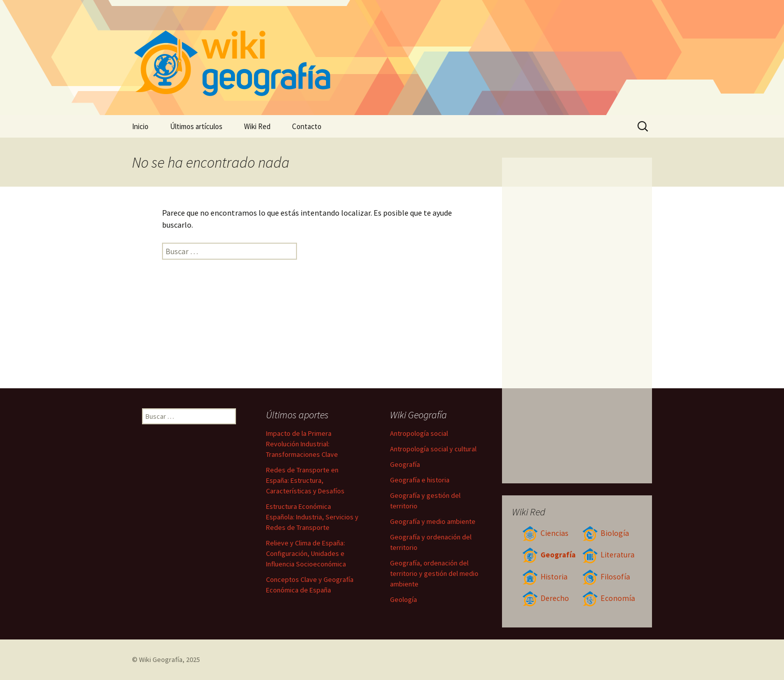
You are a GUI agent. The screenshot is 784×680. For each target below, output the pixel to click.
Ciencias (545, 533)
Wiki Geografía (161, 659)
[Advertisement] (577, 320)
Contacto (307, 126)
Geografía (549, 555)
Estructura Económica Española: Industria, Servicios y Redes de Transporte (312, 517)
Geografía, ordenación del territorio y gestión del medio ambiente (434, 573)
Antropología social (419, 433)
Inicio (140, 126)
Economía (608, 598)
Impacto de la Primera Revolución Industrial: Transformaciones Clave (302, 444)
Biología (605, 533)
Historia (545, 577)
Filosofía (606, 577)
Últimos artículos (196, 126)
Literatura (608, 555)
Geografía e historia (420, 480)
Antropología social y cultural (433, 449)
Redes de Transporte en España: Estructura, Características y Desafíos (305, 480)
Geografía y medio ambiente (433, 521)
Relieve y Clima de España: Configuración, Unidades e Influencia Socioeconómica (306, 553)
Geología (403, 599)
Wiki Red (257, 126)
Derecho (545, 598)
